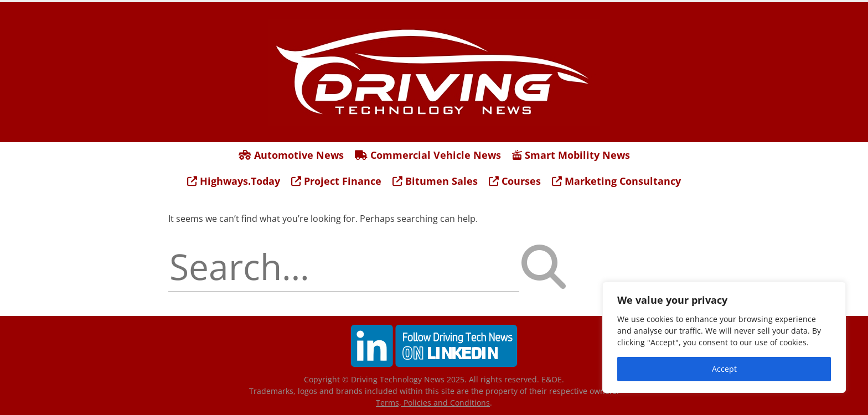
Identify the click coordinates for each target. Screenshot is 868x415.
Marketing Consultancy (616, 181)
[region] (724, 337)
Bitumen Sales (435, 181)
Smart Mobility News (571, 155)
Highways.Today (234, 181)
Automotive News (291, 155)
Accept (724, 369)
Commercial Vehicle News (428, 155)
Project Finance (336, 181)
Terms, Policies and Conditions (433, 403)
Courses (515, 181)
